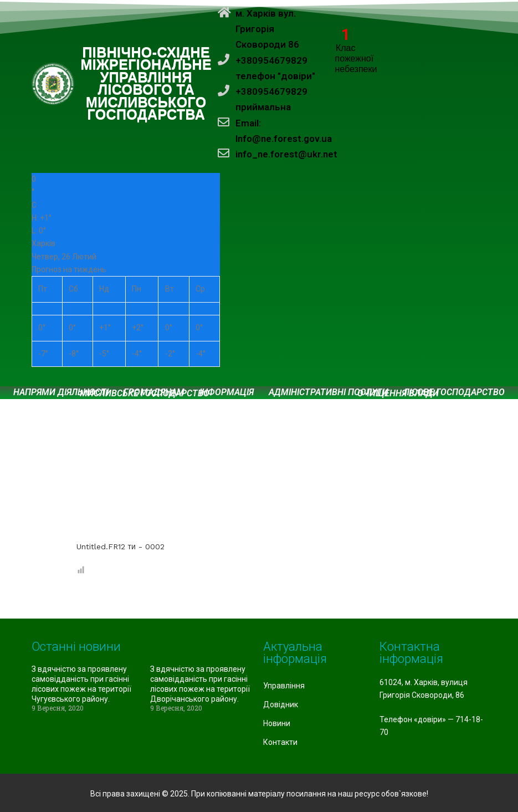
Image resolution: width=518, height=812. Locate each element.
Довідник (281, 704)
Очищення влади (398, 394)
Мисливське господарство (145, 394)
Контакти (280, 742)
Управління (284, 686)
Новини (277, 723)
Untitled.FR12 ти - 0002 (120, 547)
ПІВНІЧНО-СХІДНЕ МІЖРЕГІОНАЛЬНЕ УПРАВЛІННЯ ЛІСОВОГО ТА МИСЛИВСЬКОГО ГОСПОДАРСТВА (147, 84)
